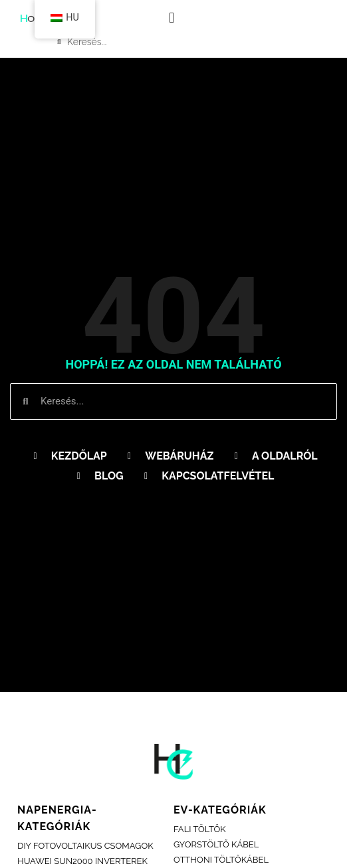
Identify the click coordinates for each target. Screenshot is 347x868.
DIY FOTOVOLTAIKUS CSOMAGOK (85, 846)
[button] (172, 18)
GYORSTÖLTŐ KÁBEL (216, 844)
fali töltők (200, 829)
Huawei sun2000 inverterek (82, 861)
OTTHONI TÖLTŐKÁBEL (221, 860)
